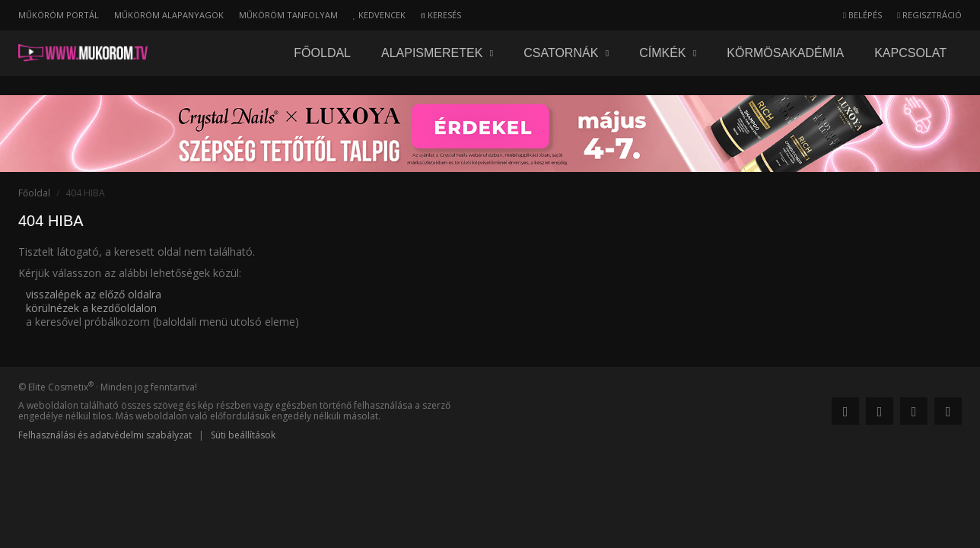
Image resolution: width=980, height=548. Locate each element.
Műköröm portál (59, 15)
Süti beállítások (243, 435)
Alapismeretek (437, 53)
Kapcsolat (910, 53)
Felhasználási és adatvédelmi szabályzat (105, 435)
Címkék (668, 53)
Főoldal (322, 53)
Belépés (862, 15)
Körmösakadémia (785, 53)
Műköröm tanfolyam (288, 15)
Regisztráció (929, 15)
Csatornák (566, 53)
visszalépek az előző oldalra (94, 294)
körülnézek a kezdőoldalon (91, 308)
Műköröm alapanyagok (169, 15)
